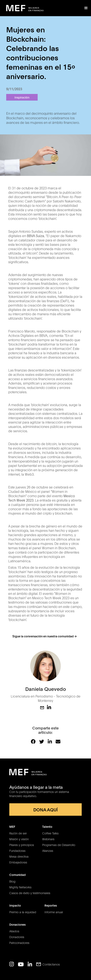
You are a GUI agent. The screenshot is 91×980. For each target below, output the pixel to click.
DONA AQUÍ (45, 809)
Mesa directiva (19, 856)
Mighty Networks (20, 887)
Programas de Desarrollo (59, 845)
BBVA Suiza (35, 236)
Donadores (17, 937)
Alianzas (48, 851)
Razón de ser (18, 833)
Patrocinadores (19, 943)
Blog (12, 881)
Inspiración (22, 97)
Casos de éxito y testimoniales (30, 893)
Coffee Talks (50, 833)
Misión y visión (19, 839)
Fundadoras (17, 851)
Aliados (14, 931)
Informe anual (54, 912)
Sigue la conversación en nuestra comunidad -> (44, 636)
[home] (25, 8)
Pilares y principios (22, 845)
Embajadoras (18, 862)
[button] (86, 8)
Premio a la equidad (23, 912)
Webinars (48, 839)
